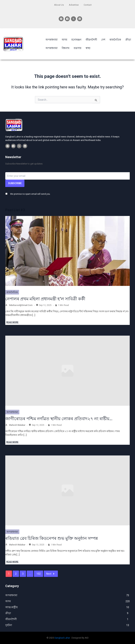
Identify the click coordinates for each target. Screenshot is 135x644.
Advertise (74, 5)
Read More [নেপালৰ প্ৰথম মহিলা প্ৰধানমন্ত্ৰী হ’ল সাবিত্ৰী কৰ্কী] (12, 322)
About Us (59, 5)
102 (38, 574)
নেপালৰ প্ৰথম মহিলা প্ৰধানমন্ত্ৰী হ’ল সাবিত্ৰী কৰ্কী (45, 299)
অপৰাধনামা (12, 412)
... (30, 574)
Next (51, 574)
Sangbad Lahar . (63, 638)
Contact (88, 5)
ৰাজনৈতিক (12, 292)
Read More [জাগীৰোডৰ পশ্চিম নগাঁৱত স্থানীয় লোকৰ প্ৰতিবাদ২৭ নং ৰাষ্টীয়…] (12, 442)
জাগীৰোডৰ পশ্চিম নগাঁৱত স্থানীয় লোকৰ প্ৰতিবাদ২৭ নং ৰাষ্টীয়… (59, 419)
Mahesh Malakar (17, 425)
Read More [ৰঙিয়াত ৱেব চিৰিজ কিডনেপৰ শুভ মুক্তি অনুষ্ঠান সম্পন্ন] (12, 562)
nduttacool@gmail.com (21, 305)
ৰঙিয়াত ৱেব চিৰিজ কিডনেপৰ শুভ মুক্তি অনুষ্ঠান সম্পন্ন (52, 538)
